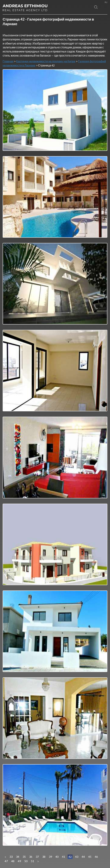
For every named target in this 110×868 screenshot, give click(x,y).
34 (18, 857)
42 (70, 857)
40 (57, 857)
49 (19, 861)
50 (26, 861)
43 (77, 857)
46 (96, 857)
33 (11, 857)
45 (90, 857)
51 (32, 861)
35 (24, 857)
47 (6, 861)
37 (37, 857)
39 (50, 857)
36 (31, 857)
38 (44, 857)
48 (13, 861)
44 (83, 857)
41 (64, 857)
